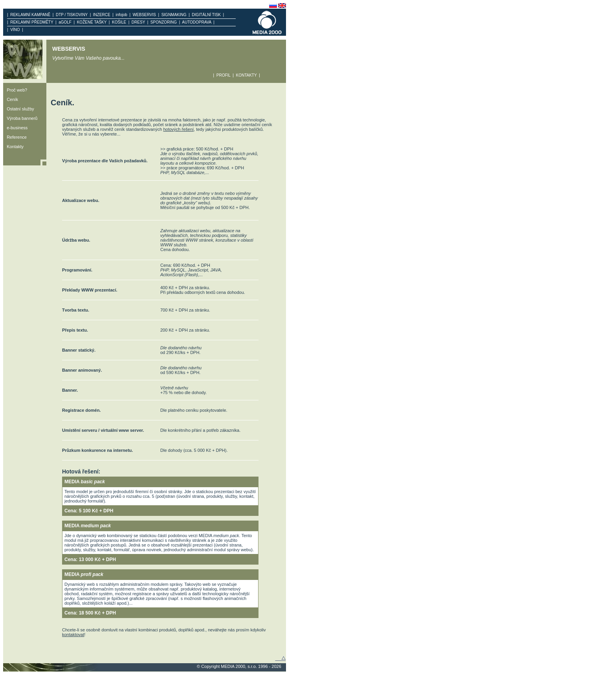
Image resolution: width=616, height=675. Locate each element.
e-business (15, 128)
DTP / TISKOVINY (71, 15)
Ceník (11, 99)
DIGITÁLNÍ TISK (206, 15)
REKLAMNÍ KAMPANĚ (30, 15)
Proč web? (15, 90)
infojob (122, 15)
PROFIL (223, 75)
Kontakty (13, 147)
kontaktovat (73, 635)
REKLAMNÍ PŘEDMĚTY (32, 22)
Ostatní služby (19, 109)
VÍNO (15, 30)
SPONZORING (163, 22)
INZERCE (102, 15)
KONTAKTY (246, 75)
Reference (15, 137)
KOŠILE (119, 22)
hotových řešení (178, 129)
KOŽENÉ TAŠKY (92, 22)
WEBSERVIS (144, 15)
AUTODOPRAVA (197, 22)
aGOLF (65, 22)
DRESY (138, 22)
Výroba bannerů (20, 118)
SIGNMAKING (174, 15)
